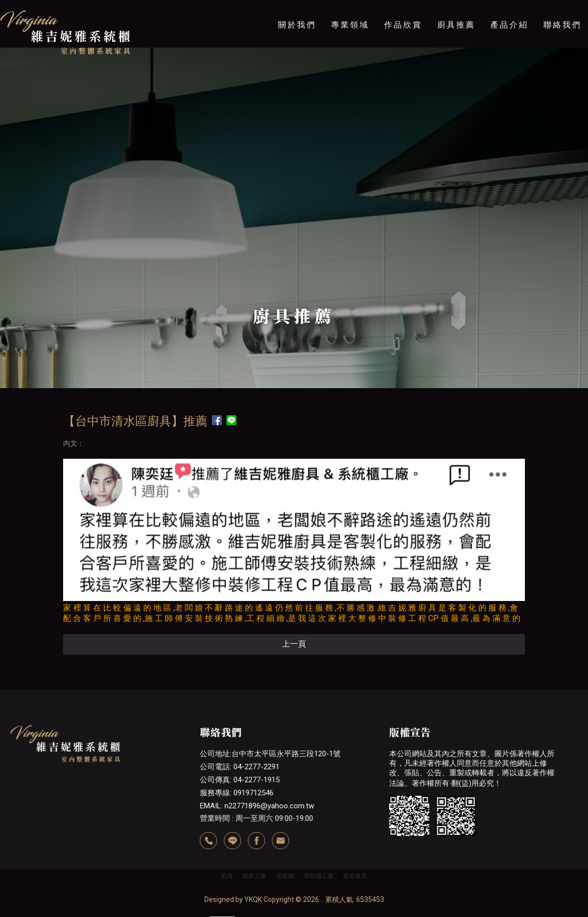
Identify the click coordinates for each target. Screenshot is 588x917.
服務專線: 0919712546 (236, 793)
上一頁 (294, 644)
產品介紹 (509, 25)
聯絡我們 (562, 25)
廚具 (227, 876)
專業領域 (350, 25)
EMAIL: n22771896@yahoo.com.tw (256, 806)
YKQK (253, 899)
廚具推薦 (456, 25)
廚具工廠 (254, 876)
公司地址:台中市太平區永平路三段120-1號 (270, 754)
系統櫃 (285, 876)
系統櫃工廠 (319, 876)
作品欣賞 (403, 25)
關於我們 (297, 25)
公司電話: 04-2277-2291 (239, 767)
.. (322, 899)
